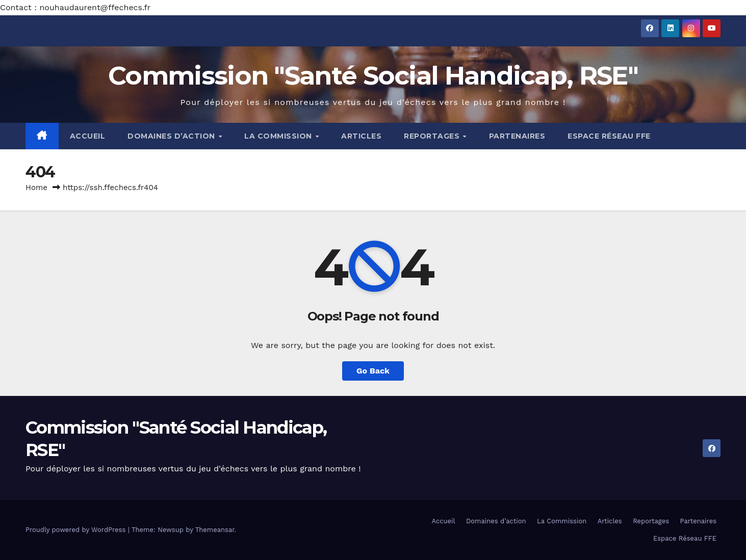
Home (36, 188)
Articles (361, 136)
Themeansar (215, 530)
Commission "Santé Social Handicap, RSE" (373, 76)
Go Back (373, 371)
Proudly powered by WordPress (77, 530)
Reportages (433, 136)
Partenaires (517, 136)
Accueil (88, 136)
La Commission (279, 136)
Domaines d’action (172, 136)
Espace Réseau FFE (609, 136)
